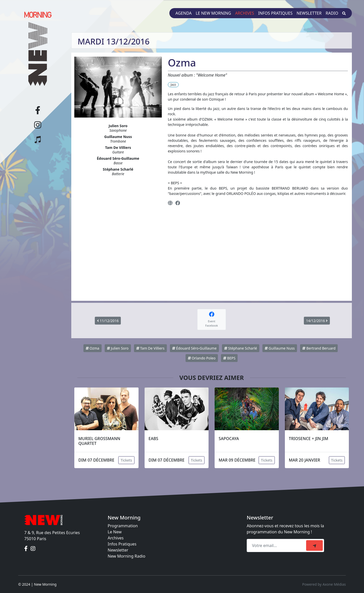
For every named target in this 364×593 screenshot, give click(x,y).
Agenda (184, 13)
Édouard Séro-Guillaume (194, 348)
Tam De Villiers (150, 348)
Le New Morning (213, 13)
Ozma (93, 348)
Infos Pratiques (122, 544)
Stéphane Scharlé (241, 348)
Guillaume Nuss (280, 348)
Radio (332, 13)
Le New (115, 532)
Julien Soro (118, 348)
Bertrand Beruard (319, 348)
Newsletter (309, 13)
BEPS (229, 358)
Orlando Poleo (202, 358)
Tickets (126, 460)
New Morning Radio (127, 556)
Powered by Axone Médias (324, 584)
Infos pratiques (275, 13)
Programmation (123, 526)
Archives (245, 13)
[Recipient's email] (277, 545)
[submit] (314, 545)
